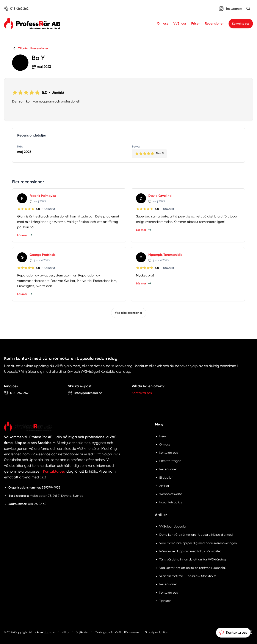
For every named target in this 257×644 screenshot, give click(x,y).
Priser (195, 23)
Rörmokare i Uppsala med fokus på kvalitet (190, 551)
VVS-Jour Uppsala (172, 526)
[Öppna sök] (248, 9)
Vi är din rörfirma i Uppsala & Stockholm (188, 576)
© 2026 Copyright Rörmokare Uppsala (30, 632)
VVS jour (180, 23)
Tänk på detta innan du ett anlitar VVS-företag (193, 559)
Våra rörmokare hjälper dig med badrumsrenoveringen (198, 543)
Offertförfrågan (170, 461)
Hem (163, 436)
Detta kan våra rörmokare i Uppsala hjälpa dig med (196, 535)
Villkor (65, 632)
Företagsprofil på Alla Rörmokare (117, 632)
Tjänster (165, 601)
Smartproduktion (157, 632)
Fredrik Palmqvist (43, 196)
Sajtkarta (82, 632)
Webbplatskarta (171, 494)
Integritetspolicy (171, 502)
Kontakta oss (241, 24)
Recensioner (214, 23)
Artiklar (164, 486)
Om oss (163, 23)
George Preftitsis (42, 255)
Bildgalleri (166, 478)
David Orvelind (160, 196)
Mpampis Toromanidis (165, 255)
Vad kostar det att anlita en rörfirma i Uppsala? (193, 568)
